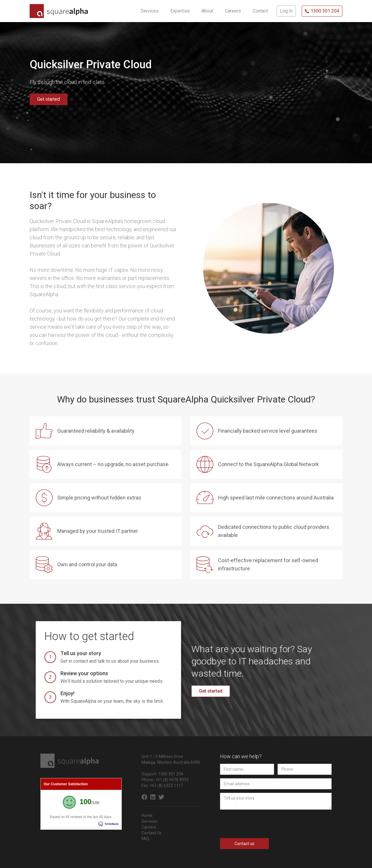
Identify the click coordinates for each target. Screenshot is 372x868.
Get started (49, 99)
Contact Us (152, 833)
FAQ (145, 839)
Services (149, 821)
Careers (149, 827)
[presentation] (264, 824)
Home (147, 815)
